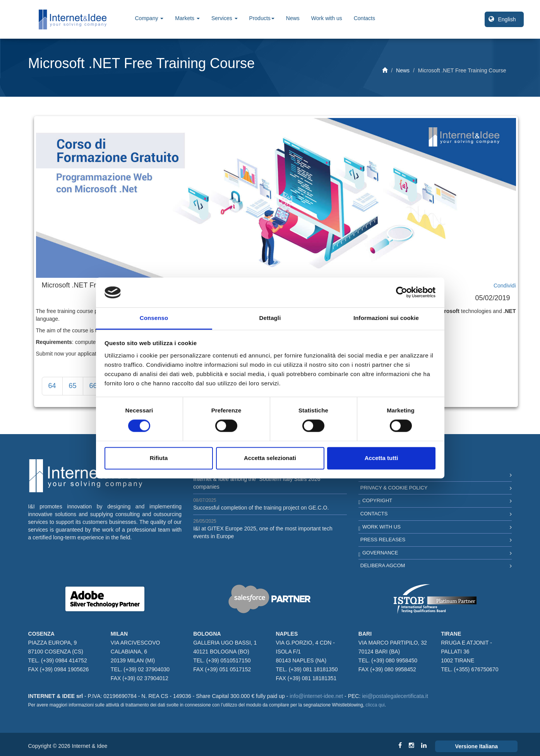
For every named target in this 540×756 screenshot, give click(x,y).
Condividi (505, 286)
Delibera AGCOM (383, 565)
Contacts (364, 18)
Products (262, 18)
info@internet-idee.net (316, 696)
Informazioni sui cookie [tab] (386, 318)
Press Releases (383, 540)
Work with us (327, 18)
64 (52, 386)
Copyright (377, 500)
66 (93, 386)
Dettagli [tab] (270, 318)
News (293, 18)
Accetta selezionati (270, 458)
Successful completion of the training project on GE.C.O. (261, 508)
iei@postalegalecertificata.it (395, 696)
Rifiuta (159, 458)
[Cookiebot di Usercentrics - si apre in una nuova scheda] (402, 292)
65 (73, 386)
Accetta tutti (381, 458)
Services (225, 18)
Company (149, 18)
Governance (380, 553)
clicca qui (375, 705)
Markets (187, 18)
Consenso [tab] (154, 318)
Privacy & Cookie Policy (394, 488)
